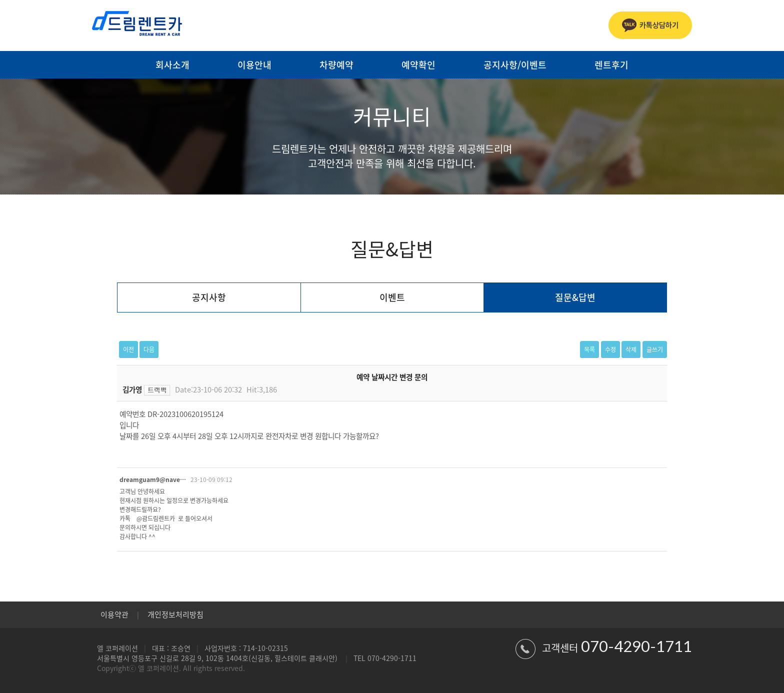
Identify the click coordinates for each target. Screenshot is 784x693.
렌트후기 (611, 65)
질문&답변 (575, 297)
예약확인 (418, 65)
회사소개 (172, 65)
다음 (149, 349)
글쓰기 (655, 349)
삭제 (631, 349)
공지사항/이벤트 (515, 65)
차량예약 (336, 65)
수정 (610, 349)
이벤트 (392, 297)
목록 (589, 349)
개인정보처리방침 (175, 614)
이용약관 (114, 614)
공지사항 (209, 297)
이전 (128, 349)
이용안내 (254, 65)
